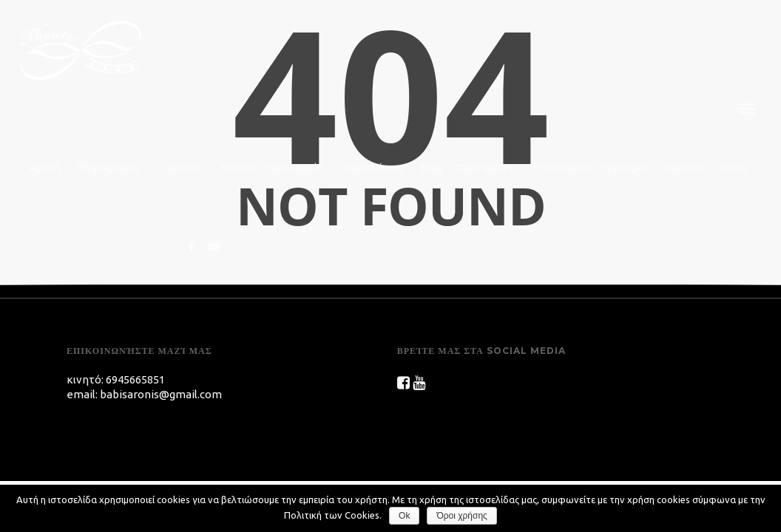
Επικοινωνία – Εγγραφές (591, 168)
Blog (431, 168)
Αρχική (45, 168)
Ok (404, 516)
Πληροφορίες (114, 168)
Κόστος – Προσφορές (272, 168)
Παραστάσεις (371, 168)
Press (734, 168)
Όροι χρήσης (488, 168)
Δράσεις (186, 168)
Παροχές (684, 168)
